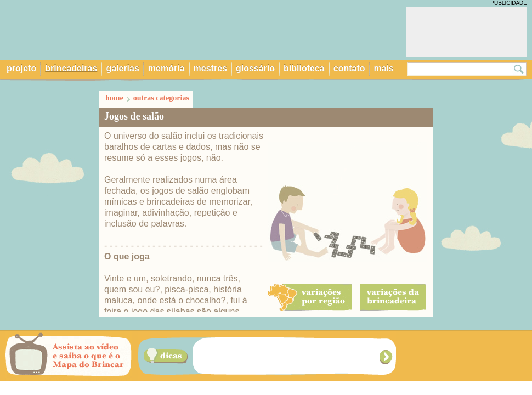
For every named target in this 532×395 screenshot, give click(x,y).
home (114, 98)
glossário (255, 68)
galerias (122, 68)
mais (384, 68)
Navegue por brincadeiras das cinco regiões (465, 356)
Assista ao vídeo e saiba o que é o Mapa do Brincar (69, 356)
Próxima (387, 357)
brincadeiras (71, 68)
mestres (210, 68)
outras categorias (161, 98)
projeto (21, 68)
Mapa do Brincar (135, 29)
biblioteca (304, 68)
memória (166, 68)
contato (349, 68)
